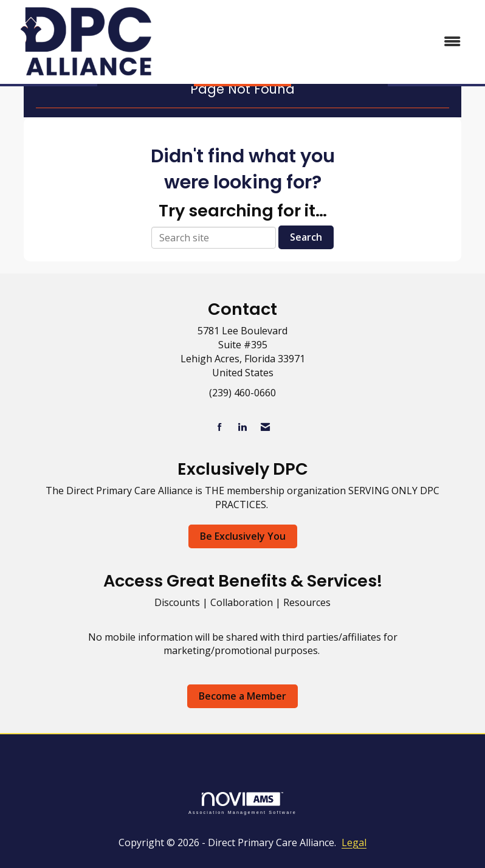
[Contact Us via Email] (265, 427)
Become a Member (243, 696)
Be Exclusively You (243, 536)
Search (306, 237)
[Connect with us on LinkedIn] (242, 427)
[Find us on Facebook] (220, 427)
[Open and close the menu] (318, 42)
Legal (354, 842)
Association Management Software (243, 803)
